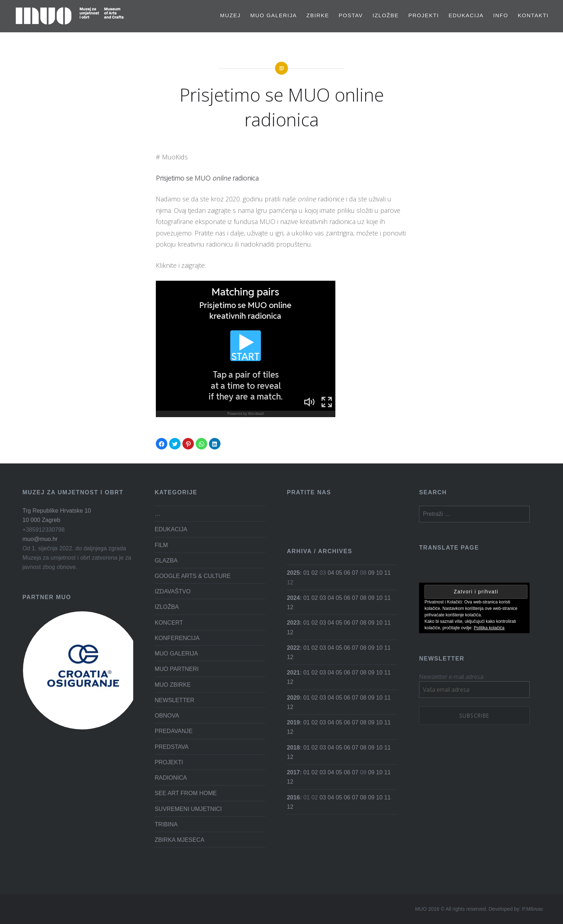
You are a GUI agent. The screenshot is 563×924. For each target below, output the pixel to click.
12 (290, 607)
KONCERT (169, 622)
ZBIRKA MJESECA (180, 840)
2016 (293, 797)
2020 (293, 697)
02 (315, 573)
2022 (293, 648)
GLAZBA (166, 560)
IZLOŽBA (167, 607)
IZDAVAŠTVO (173, 591)
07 (355, 573)
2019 (293, 722)
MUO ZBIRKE (173, 685)
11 (387, 573)
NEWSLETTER (175, 700)
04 (331, 573)
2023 (293, 622)
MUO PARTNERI (177, 669)
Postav (351, 15)
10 (379, 573)
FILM (161, 545)
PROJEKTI (424, 15)
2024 (293, 598)
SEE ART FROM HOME (186, 793)
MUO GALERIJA (274, 15)
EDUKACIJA (466, 15)
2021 (293, 672)
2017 (293, 772)
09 (371, 573)
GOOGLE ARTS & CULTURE (193, 576)
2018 (293, 747)
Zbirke (318, 15)
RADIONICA (171, 778)
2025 (293, 573)
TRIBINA (166, 824)
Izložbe (386, 15)
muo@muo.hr (40, 539)
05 (339, 573)
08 (363, 598)
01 (307, 573)
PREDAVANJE (174, 731)
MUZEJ (231, 15)
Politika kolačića (489, 628)
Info (501, 15)
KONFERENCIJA (177, 638)
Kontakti (533, 15)
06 (347, 573)
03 (323, 598)
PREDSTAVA (172, 747)
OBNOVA (167, 715)
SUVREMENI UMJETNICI (188, 809)
